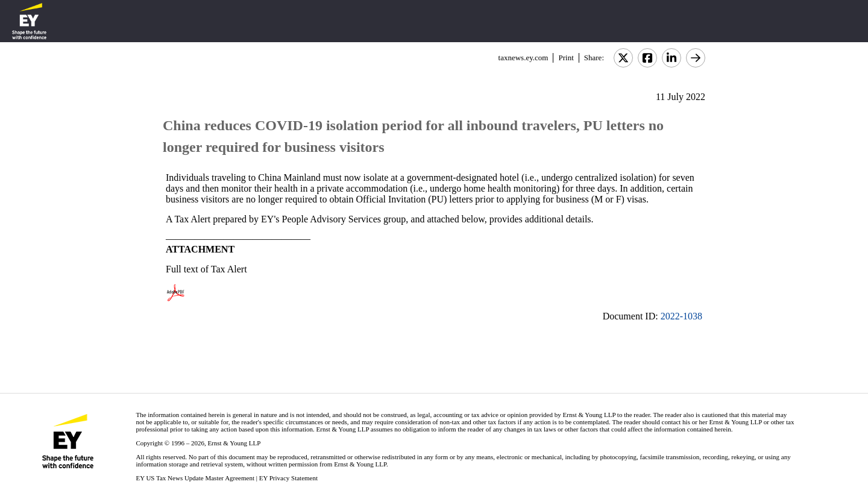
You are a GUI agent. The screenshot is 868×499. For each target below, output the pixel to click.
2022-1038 (681, 316)
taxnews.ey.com (524, 58)
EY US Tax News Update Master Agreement (195, 478)
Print (566, 58)
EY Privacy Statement (288, 478)
